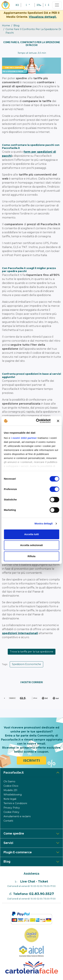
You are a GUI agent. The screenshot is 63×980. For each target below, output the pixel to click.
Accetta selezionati (32, 545)
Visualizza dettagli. (43, 17)
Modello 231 (10, 790)
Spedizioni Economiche (26, 664)
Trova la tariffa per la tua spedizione (32, 652)
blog (16, 26)
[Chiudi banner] (58, 421)
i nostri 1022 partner (24, 438)
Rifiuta (32, 556)
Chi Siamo (9, 781)
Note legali (10, 799)
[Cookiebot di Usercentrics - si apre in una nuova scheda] (38, 421)
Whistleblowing (13, 795)
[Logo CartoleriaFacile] (32, 967)
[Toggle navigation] (57, 5)
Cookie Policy (11, 812)
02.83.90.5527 (41, 894)
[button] (28, 5)
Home (6, 26)
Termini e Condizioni (15, 803)
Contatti (8, 821)
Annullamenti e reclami (17, 816)
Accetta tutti (32, 534)
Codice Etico (11, 786)
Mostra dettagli (44, 523)
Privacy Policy (12, 808)
